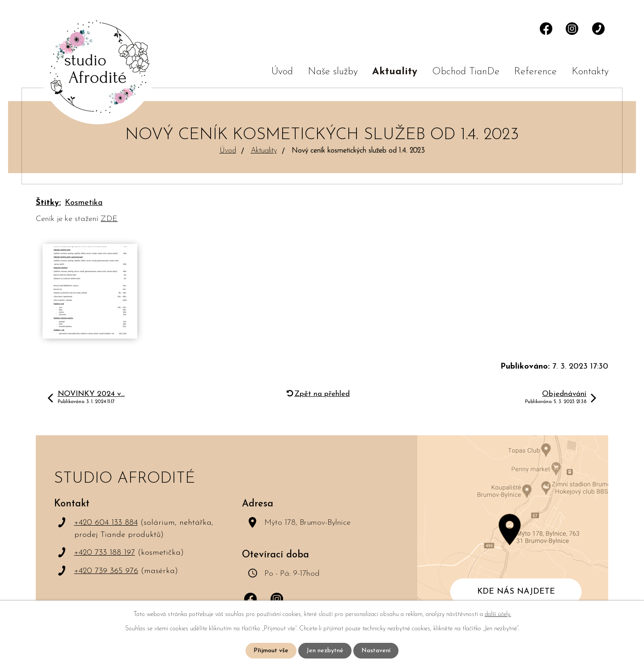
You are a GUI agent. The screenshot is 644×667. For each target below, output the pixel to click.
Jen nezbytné (325, 651)
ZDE (109, 219)
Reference (535, 72)
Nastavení (376, 651)
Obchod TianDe (466, 72)
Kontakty (590, 72)
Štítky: (48, 203)
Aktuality (395, 72)
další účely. (498, 614)
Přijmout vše (271, 651)
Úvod (282, 72)
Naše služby (333, 72)
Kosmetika (84, 203)
